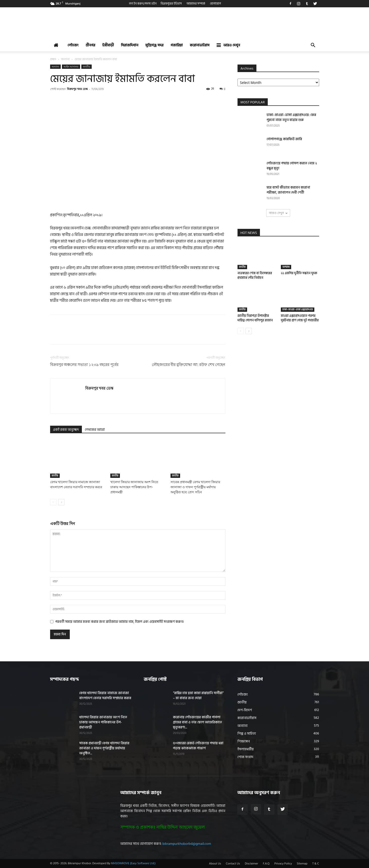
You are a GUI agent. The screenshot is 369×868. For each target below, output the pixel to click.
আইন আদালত (71, 67)
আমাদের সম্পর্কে (196, 4)
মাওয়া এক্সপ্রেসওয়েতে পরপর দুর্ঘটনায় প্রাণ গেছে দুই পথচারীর (300, 318)
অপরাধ (286, 267)
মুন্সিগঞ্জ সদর (154, 45)
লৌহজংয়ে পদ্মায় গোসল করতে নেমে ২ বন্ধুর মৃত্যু (292, 166)
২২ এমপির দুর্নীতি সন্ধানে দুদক (299, 273)
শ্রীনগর (90, 45)
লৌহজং (73, 45)
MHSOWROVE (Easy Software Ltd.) (133, 863)
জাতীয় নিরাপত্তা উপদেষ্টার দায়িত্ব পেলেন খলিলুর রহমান (255, 318)
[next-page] (61, 502)
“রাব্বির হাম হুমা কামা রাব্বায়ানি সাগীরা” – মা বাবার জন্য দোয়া (198, 695)
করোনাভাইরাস (200, 45)
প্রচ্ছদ (53, 59)
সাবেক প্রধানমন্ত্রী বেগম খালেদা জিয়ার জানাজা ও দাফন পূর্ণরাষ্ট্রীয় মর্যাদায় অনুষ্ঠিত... (104, 748)
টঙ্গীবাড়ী (108, 45)
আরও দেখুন (228, 45)
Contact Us (233, 864)
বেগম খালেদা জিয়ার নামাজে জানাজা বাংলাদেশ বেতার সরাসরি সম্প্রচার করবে (105, 695)
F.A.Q (266, 864)
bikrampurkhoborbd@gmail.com (187, 844)
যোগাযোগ (216, 4)
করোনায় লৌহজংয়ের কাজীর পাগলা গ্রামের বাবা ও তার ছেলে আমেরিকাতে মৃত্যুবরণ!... (198, 722)
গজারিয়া (177, 45)
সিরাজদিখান (130, 45)
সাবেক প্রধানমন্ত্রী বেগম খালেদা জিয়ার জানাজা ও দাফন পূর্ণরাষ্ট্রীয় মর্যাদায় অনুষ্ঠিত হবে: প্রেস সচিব (195, 487)
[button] (313, 46)
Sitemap (302, 864)
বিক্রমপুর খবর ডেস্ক (77, 89)
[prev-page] (53, 502)
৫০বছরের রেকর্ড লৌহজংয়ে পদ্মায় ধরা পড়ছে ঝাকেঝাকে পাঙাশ (198, 746)
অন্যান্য (65, 59)
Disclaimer (251, 864)
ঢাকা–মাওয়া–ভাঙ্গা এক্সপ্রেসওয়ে (298, 309)
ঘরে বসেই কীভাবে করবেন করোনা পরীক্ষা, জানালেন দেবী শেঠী (288, 190)
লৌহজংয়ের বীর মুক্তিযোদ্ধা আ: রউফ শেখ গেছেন (189, 365)
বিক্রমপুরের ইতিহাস (171, 4)
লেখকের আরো (95, 430)
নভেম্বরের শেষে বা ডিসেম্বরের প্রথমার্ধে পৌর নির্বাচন (255, 275)
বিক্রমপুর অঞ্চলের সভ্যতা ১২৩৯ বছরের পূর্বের (84, 365)
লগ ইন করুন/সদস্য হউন (143, 4)
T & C (316, 864)
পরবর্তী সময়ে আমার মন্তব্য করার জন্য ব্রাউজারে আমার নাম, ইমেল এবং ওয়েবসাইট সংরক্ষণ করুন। (120, 622)
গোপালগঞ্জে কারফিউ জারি (284, 139)
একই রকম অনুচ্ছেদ (66, 430)
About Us (215, 864)
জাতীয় (87, 67)
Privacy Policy (283, 864)
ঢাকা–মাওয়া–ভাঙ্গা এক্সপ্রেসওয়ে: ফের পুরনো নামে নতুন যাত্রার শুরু (292, 117)
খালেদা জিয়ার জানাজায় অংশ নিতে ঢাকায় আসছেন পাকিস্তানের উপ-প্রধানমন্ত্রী (134, 487)
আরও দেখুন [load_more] (278, 213)
